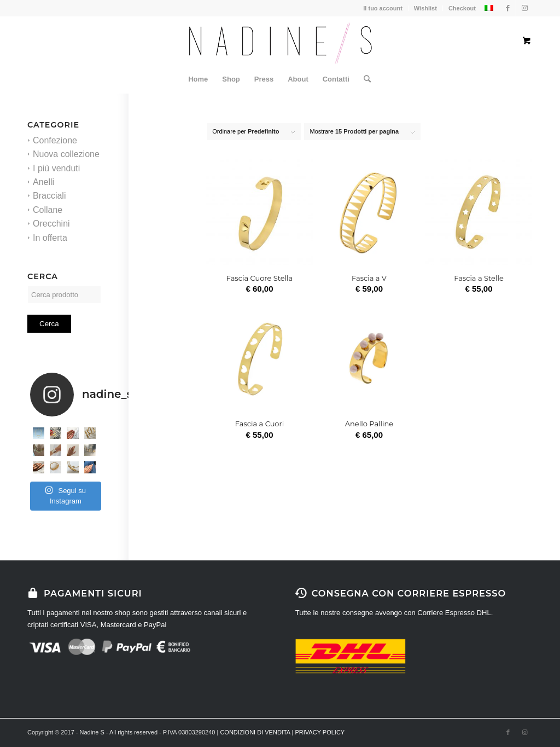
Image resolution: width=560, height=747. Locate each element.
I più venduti (56, 168)
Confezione (55, 140)
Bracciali (49, 196)
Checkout (462, 8)
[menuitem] (198, 79)
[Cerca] (364, 79)
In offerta (50, 238)
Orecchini (51, 224)
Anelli (43, 182)
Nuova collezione (66, 154)
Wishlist (425, 8)
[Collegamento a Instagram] (524, 8)
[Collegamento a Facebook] (508, 8)
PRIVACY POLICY (320, 732)
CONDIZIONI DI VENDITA (255, 732)
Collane (48, 210)
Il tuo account (383, 8)
